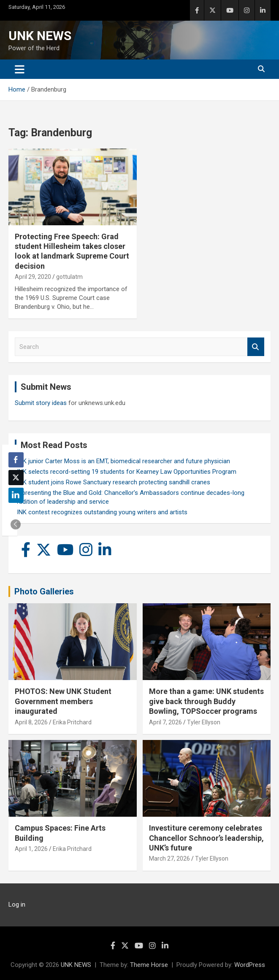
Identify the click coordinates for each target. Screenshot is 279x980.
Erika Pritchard (72, 722)
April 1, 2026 (31, 849)
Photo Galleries (44, 591)
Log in (17, 904)
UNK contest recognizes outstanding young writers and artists (101, 512)
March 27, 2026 (169, 859)
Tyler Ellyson (204, 722)
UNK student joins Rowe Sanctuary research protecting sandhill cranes (112, 482)
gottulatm (69, 277)
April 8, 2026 (31, 722)
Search (256, 347)
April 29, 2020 (33, 277)
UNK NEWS (40, 36)
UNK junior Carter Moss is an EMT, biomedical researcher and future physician (122, 461)
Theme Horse (149, 965)
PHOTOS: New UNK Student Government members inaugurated (63, 701)
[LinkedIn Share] (16, 495)
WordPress (250, 965)
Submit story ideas (41, 403)
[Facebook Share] (16, 460)
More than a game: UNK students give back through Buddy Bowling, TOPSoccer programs (206, 701)
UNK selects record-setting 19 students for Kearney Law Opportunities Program (126, 472)
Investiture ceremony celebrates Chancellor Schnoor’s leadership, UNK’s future (206, 838)
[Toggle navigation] (20, 69)
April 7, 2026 (165, 722)
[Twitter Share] (16, 478)
